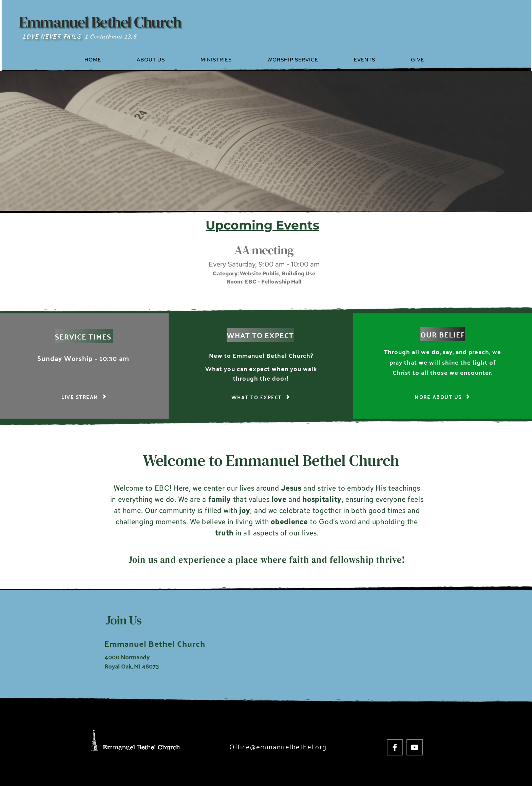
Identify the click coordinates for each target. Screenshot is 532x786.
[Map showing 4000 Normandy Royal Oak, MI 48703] (355, 646)
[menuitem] (108, 60)
